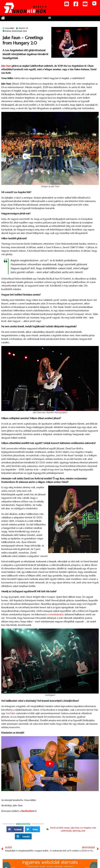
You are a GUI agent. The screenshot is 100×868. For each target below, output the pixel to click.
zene (83, 831)
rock (94, 828)
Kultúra (8, 31)
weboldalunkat (56, 614)
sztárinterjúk (66, 831)
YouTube (11, 713)
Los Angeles (86, 828)
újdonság (76, 831)
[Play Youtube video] (50, 764)
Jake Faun (6, 66)
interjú (67, 828)
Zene (25, 31)
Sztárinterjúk (17, 31)
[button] (94, 3)
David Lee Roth (57, 828)
